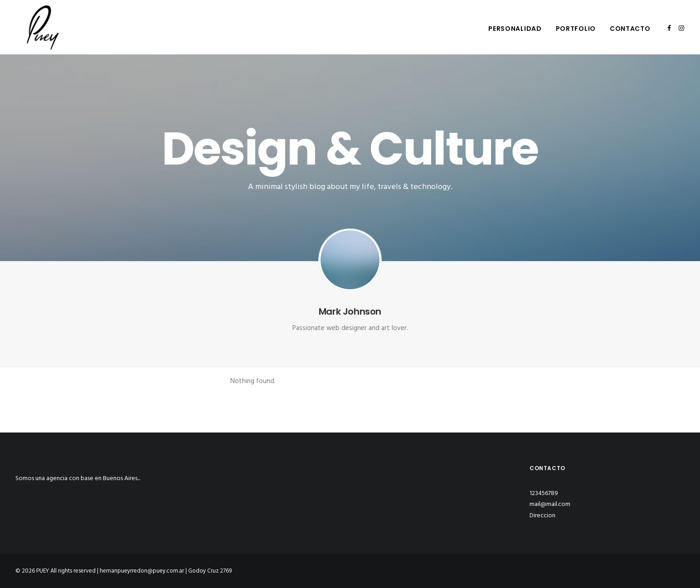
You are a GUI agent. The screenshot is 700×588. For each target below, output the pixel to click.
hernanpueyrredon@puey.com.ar (142, 571)
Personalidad (515, 29)
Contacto (630, 29)
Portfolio (576, 29)
